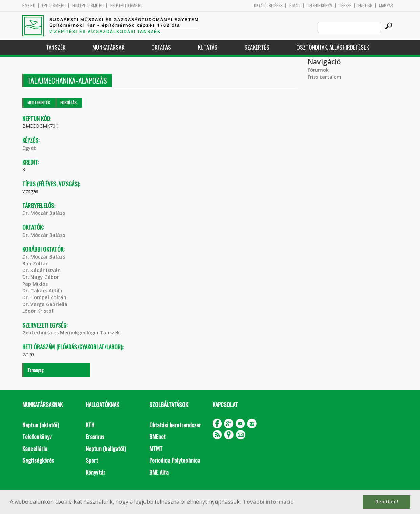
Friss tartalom (325, 77)
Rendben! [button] (387, 502)
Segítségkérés (38, 460)
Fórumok (318, 70)
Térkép (345, 6)
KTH (90, 425)
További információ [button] (268, 502)
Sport (92, 460)
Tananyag (36, 370)
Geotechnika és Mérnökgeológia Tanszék (71, 333)
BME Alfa (159, 472)
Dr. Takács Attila (42, 291)
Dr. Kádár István (41, 270)
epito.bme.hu (54, 6)
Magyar (386, 6)
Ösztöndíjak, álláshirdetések (333, 47)
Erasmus (95, 437)
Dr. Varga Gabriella (45, 304)
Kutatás (208, 47)
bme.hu (29, 6)
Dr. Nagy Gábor (41, 277)
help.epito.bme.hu (127, 6)
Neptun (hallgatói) (106, 448)
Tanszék (56, 47)
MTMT (156, 448)
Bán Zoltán (36, 263)
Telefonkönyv (320, 6)
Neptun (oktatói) (40, 425)
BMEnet (158, 437)
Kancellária (35, 448)
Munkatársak (108, 47)
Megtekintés (39, 102)
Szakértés (257, 47)
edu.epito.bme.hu (88, 6)
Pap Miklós (35, 284)
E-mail (295, 6)
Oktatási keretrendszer (175, 425)
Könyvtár (95, 472)
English (365, 6)
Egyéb (29, 148)
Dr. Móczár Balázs (44, 213)
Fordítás (69, 102)
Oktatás (161, 47)
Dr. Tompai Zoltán (44, 297)
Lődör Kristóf (38, 311)
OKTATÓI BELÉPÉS (268, 6)
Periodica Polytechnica (175, 460)
